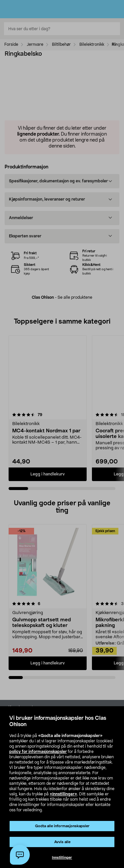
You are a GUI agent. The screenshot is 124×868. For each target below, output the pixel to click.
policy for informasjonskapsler (38, 752)
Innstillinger (62, 858)
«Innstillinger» (63, 794)
